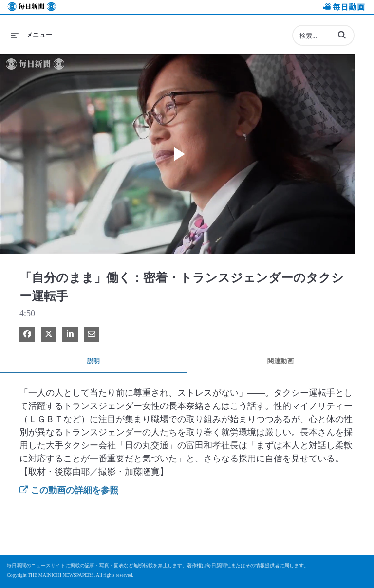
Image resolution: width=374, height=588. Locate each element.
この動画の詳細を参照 (69, 490)
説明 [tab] (94, 361)
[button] (342, 35)
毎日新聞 (32, 8)
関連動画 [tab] (280, 361)
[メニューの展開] (32, 35)
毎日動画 (342, 8)
